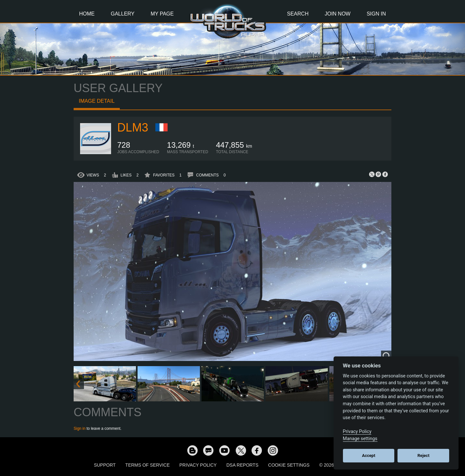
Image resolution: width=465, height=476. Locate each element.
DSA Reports (242, 465)
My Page (162, 14)
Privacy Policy (198, 465)
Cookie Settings (289, 465)
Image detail (97, 101)
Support (105, 465)
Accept (369, 455)
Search (298, 14)
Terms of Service (147, 465)
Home (87, 14)
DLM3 (133, 127)
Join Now (337, 14)
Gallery (123, 14)
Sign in (80, 428)
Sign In (376, 14)
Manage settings (360, 439)
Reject (424, 455)
